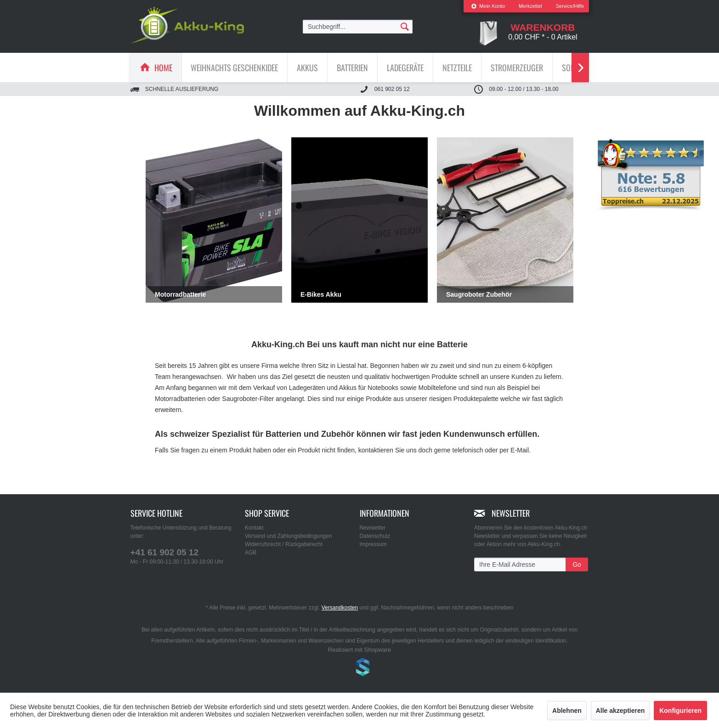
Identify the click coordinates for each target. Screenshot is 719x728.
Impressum (373, 544)
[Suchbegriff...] (358, 27)
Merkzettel (530, 6)
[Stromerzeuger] (517, 68)
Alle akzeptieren (620, 711)
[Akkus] (307, 68)
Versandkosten (340, 608)
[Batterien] (352, 68)
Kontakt (254, 528)
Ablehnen (567, 711)
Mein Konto (488, 6)
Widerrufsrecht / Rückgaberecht (284, 544)
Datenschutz (375, 536)
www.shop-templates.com (360, 668)
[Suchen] (405, 26)
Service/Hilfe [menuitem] (570, 6)
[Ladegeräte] (405, 68)
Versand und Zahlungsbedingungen (289, 536)
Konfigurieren (680, 711)
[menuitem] (488, 6)
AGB (251, 553)
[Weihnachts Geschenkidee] (234, 68)
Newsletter (373, 528)
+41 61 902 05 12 (164, 552)
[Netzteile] (457, 68)
